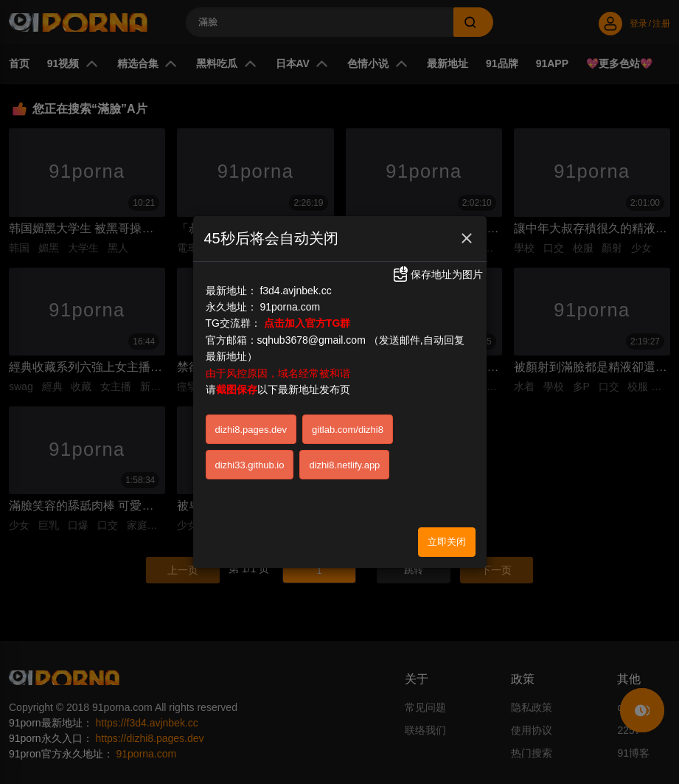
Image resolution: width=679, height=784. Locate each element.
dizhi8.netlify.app (344, 464)
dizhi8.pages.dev (251, 429)
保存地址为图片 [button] (437, 274)
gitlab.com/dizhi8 (348, 429)
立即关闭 (447, 541)
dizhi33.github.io (250, 464)
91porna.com (290, 306)
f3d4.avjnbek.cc (295, 290)
